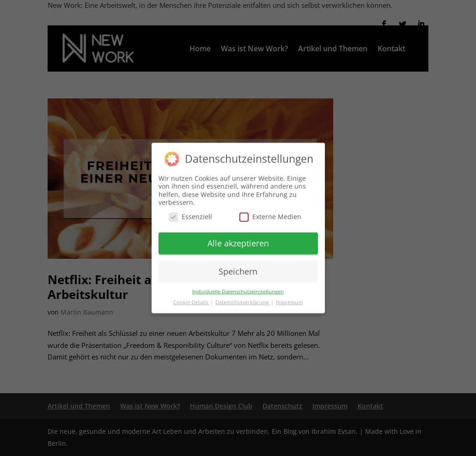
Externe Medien (270, 214)
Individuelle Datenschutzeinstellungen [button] (238, 289)
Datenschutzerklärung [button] (243, 299)
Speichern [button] (238, 268)
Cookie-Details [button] (191, 299)
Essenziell (190, 214)
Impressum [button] (289, 299)
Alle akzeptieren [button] (238, 240)
